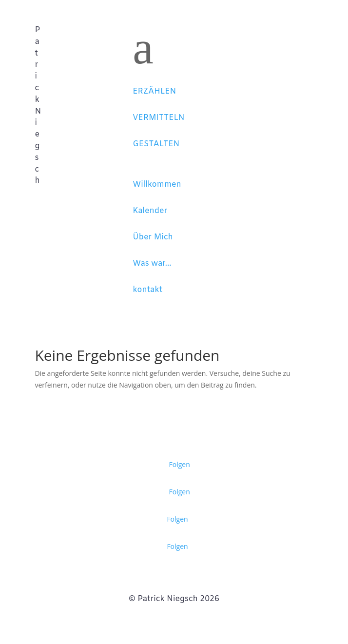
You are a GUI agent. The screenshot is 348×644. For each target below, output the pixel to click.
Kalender (150, 211)
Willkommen (157, 185)
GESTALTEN (156, 144)
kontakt (147, 290)
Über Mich (153, 237)
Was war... (152, 263)
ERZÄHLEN (154, 91)
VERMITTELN (158, 118)
